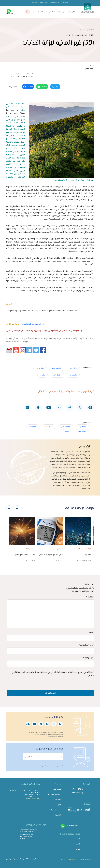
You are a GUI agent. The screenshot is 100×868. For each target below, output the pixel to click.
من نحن (65, 12)
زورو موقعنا (35, 3)
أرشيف (63, 860)
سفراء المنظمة (42, 12)
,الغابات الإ (73, 375)
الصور (78, 839)
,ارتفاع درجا (73, 368)
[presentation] (9, 508)
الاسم (91, 632)
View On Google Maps (33, 798)
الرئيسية (92, 30)
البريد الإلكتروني (86, 645)
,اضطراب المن (57, 368)
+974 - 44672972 (77, 789)
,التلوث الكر (40, 368)
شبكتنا (59, 12)
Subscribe (61, 757)
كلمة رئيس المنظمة (55, 794)
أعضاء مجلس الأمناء (55, 810)
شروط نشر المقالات (85, 860)
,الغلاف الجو (57, 375)
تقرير (76, 187)
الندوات (78, 849)
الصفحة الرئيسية (74, 12)
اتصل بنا (34, 12)
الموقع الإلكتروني (86, 658)
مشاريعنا (58, 800)
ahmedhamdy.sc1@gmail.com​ (33, 324)
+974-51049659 (73, 826)
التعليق (90, 597)
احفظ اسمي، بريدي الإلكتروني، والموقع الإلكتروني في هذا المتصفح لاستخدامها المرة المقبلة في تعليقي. (53, 674)
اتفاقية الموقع (72, 860)
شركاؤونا (58, 815)
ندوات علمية (52, 12)
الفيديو (78, 844)
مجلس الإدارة (57, 789)
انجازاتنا (59, 805)
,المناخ (43, 375)
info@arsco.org (78, 793)
